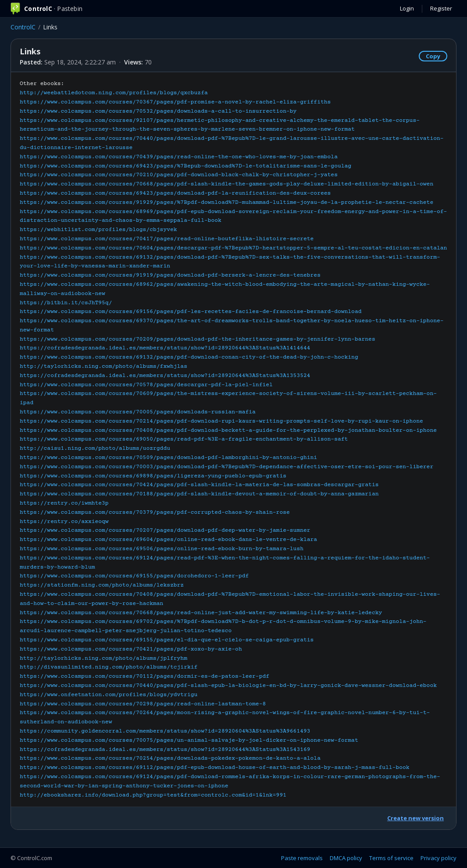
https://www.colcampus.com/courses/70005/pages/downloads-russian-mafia (138, 412)
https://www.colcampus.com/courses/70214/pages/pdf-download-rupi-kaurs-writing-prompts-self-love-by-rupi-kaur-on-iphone (221, 421)
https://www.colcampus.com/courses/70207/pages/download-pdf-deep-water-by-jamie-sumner (165, 530)
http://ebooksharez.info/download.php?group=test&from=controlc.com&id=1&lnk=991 (153, 795)
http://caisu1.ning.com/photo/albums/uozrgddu (95, 448)
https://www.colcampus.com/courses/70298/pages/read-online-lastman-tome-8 (143, 704)
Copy (433, 56)
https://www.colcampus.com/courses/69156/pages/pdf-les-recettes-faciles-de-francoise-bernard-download (191, 312)
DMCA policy (346, 858)
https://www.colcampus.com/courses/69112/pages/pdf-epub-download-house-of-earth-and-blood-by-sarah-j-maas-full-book (215, 768)
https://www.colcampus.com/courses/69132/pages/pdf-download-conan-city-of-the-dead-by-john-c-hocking (189, 357)
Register (441, 8)
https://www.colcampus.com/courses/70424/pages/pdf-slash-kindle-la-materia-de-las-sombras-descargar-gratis (199, 485)
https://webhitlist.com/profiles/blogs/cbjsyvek (98, 230)
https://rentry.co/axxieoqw (64, 522)
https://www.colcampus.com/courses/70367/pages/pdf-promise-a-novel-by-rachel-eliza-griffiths (175, 102)
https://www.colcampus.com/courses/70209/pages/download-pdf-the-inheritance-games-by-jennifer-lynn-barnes (198, 339)
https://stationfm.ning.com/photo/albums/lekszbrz (102, 585)
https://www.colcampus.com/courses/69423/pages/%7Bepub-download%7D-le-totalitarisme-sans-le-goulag (185, 166)
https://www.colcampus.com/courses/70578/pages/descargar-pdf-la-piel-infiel (146, 385)
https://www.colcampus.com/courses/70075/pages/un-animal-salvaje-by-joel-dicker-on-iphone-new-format (189, 740)
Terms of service (391, 858)
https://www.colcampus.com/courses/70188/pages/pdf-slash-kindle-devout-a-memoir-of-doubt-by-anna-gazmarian (199, 494)
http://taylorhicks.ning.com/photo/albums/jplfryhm (103, 658)
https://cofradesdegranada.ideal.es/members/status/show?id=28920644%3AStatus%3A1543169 (165, 750)
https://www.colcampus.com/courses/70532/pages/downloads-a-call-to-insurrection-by (158, 111)
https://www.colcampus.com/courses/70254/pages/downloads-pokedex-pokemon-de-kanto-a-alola (170, 758)
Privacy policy (438, 858)
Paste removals (302, 858)
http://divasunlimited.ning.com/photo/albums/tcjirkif (109, 667)
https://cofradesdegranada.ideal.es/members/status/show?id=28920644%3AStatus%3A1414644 (165, 348)
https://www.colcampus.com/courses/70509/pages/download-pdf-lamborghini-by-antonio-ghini (168, 458)
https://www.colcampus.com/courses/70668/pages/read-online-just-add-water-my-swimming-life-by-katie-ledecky (201, 613)
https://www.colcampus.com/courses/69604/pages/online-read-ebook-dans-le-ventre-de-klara (168, 540)
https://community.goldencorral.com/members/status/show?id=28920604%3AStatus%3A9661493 (165, 731)
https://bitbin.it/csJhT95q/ (66, 303)
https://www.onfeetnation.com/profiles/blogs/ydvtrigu (109, 695)
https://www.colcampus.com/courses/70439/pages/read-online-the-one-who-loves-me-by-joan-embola (179, 157)
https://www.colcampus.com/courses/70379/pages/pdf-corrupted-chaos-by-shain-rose (155, 512)
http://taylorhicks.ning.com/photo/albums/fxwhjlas (103, 366)
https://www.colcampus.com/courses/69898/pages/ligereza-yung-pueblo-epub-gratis (153, 476)
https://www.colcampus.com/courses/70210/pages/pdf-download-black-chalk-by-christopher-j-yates (179, 175)
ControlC (23, 27)
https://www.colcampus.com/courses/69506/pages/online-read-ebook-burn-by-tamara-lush (162, 549)
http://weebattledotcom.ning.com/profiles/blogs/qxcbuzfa (114, 93)
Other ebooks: (233, 439)
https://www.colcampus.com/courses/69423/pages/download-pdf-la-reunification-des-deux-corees (175, 193)
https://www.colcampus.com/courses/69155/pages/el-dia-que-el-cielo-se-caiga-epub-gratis (167, 640)
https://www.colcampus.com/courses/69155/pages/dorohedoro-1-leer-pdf (134, 576)
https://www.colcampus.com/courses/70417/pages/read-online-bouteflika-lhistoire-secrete (167, 239)
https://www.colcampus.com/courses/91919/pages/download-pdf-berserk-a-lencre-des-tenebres (170, 275)
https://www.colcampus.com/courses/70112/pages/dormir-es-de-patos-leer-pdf (144, 676)
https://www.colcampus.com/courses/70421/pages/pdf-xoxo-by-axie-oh (131, 649)
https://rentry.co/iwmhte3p (64, 503)
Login (407, 8)
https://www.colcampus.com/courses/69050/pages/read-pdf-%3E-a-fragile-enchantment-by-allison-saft (184, 439)
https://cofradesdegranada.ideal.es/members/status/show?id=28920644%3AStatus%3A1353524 (165, 376)
